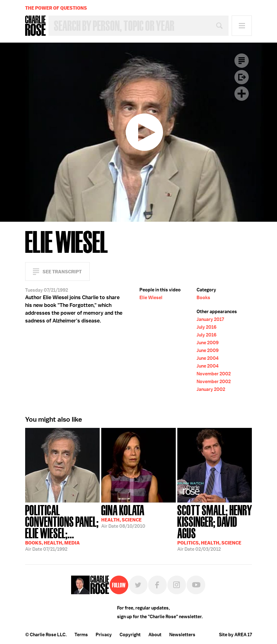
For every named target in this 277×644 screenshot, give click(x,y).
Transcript (242, 61)
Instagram (177, 585)
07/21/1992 (62, 527)
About (155, 635)
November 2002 (214, 374)
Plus (242, 94)
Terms (81, 635)
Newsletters (182, 635)
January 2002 (211, 389)
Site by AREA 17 (235, 635)
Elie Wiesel (151, 298)
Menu (242, 26)
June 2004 (208, 358)
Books (203, 298)
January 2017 (210, 319)
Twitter (138, 585)
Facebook (157, 585)
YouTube (196, 585)
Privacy (104, 635)
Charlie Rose (35, 26)
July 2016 (207, 327)
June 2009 (208, 343)
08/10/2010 (123, 516)
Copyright (130, 635)
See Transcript (62, 272)
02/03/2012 (215, 527)
